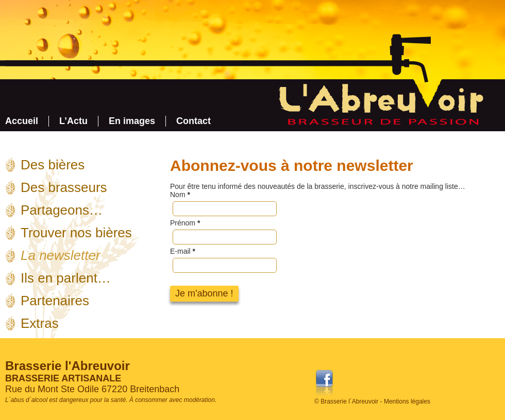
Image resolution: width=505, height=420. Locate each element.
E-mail (183, 251)
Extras (40, 323)
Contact (193, 121)
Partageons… (62, 210)
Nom (180, 195)
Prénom (185, 223)
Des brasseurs (64, 187)
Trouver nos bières (76, 233)
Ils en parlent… (66, 278)
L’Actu (73, 121)
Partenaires (55, 301)
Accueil (22, 121)
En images (132, 121)
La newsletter (61, 255)
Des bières (53, 165)
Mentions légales (407, 401)
